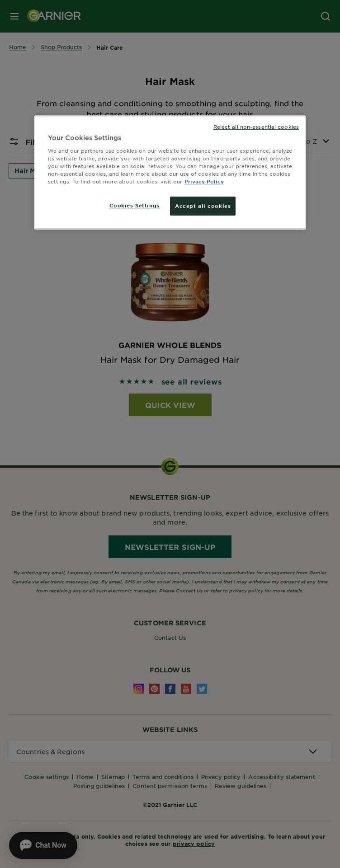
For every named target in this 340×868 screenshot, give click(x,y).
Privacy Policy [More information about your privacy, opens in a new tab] (204, 181)
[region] (170, 172)
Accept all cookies (203, 206)
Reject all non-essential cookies (256, 127)
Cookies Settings (135, 205)
